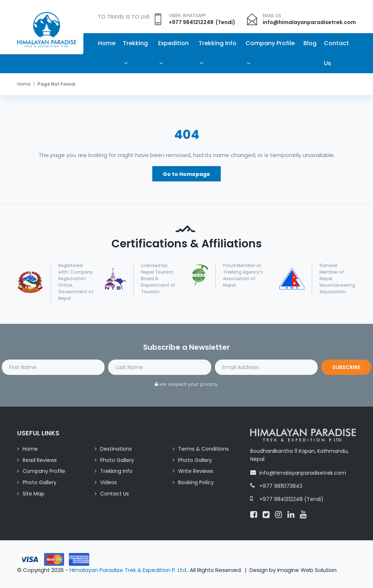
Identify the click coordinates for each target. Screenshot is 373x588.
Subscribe (346, 368)
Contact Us (336, 53)
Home (107, 43)
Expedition (173, 43)
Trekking (135, 43)
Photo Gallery (117, 460)
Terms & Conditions (203, 449)
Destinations (116, 449)
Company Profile (270, 43)
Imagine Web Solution (307, 571)
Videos (109, 483)
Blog (310, 43)
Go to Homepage (186, 175)
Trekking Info (217, 43)
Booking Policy (196, 483)
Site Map (34, 494)
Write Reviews (196, 472)
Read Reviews (40, 460)
